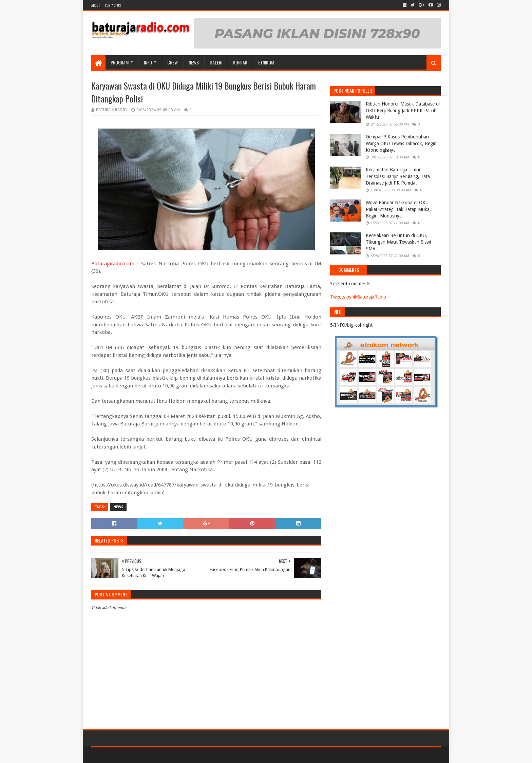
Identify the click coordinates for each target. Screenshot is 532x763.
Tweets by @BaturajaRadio (358, 297)
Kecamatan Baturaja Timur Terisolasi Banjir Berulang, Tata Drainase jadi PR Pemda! (398, 176)
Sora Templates (129, 755)
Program (120, 62)
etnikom (266, 62)
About (96, 5)
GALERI (216, 62)
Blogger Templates (168, 755)
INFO (148, 62)
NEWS (194, 62)
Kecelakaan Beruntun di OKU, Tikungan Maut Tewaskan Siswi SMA (398, 242)
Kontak (240, 62)
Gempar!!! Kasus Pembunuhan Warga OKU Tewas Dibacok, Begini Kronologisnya (402, 143)
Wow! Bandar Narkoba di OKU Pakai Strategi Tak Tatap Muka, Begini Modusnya (398, 209)
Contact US (113, 5)
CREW (173, 62)
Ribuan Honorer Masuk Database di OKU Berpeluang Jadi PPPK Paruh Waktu (403, 110)
